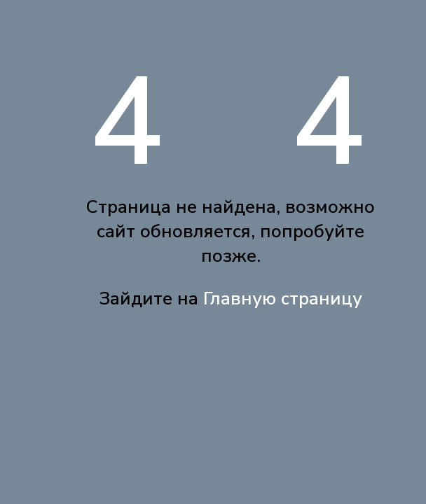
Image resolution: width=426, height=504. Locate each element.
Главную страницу (283, 299)
